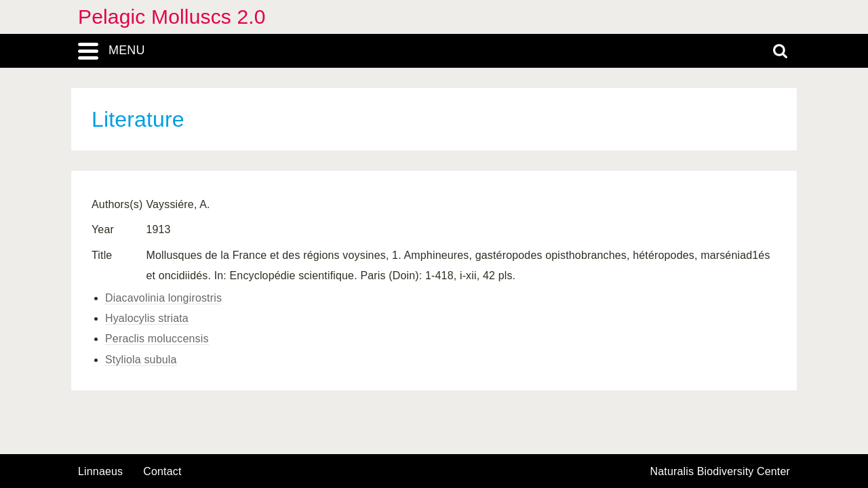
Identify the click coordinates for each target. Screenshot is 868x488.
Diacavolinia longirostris (163, 298)
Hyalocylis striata (147, 318)
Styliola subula (141, 360)
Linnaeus (100, 472)
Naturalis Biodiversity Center (721, 472)
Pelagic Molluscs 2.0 (172, 17)
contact (162, 471)
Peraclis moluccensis (157, 339)
